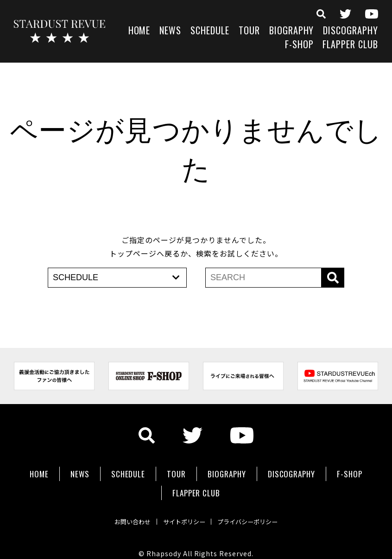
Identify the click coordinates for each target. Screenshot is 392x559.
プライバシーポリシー (257, 510)
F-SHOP (299, 45)
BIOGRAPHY (292, 31)
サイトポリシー (183, 510)
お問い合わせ (122, 510)
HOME (139, 31)
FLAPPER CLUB (350, 45)
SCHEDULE (210, 31)
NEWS (170, 31)
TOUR (249, 31)
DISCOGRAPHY (351, 31)
